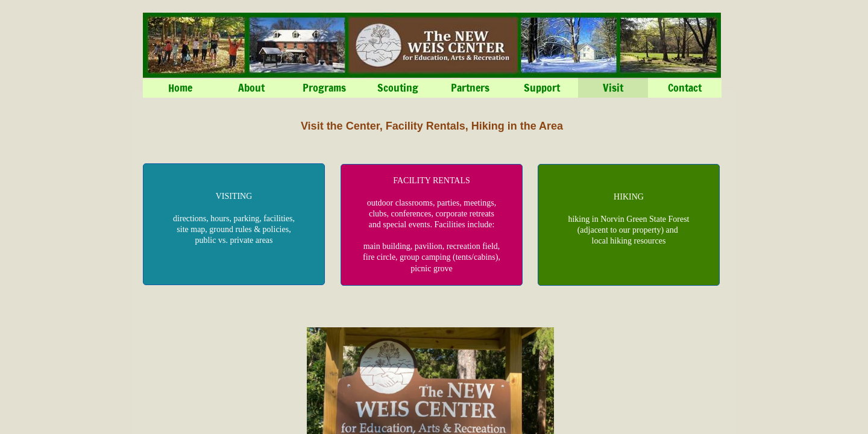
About (251, 87)
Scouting (398, 87)
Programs (324, 87)
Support (542, 87)
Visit (613, 87)
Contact (685, 87)
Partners (470, 87)
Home (180, 87)
